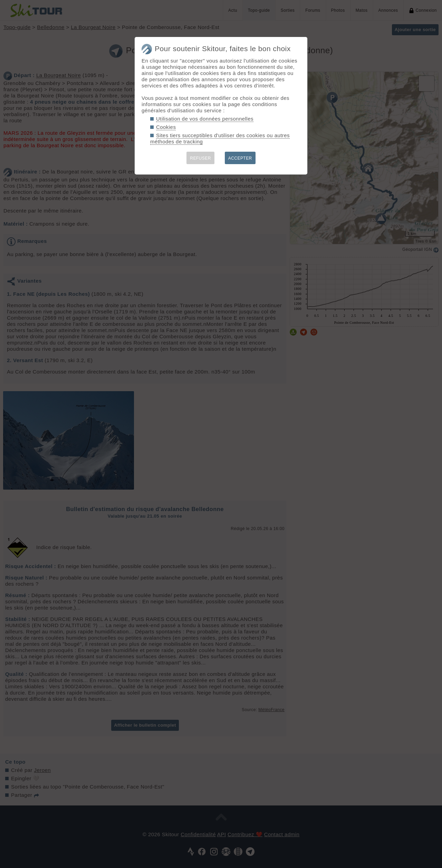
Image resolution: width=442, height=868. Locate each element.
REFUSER (200, 158)
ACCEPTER (240, 158)
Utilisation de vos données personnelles (205, 119)
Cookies (166, 127)
